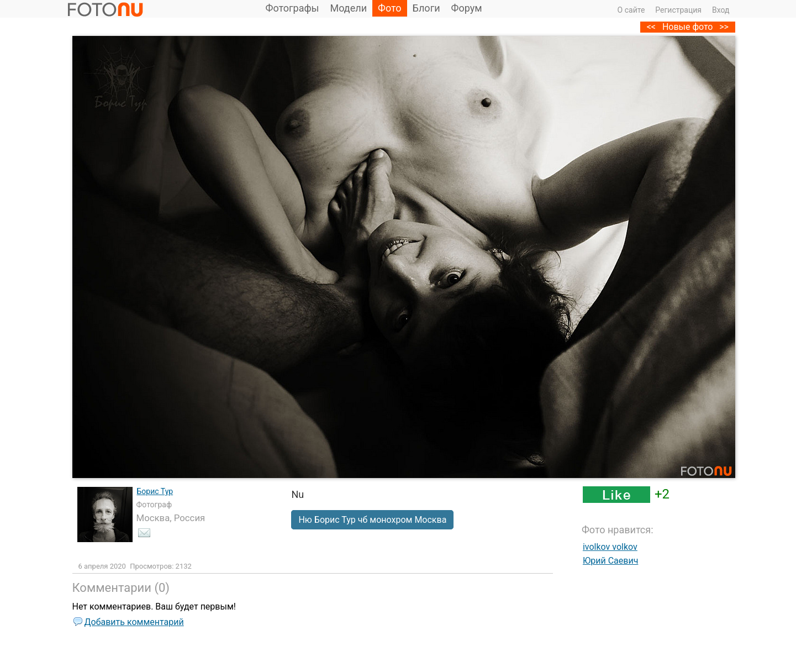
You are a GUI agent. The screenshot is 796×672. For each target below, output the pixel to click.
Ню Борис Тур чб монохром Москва (372, 520)
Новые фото (688, 27)
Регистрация (678, 10)
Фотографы (292, 8)
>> (724, 27)
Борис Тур (155, 491)
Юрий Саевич (610, 561)
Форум (467, 8)
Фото (390, 8)
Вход (721, 10)
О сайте (631, 10)
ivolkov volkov (610, 547)
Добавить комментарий (134, 622)
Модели (349, 8)
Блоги (426, 8)
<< (651, 27)
